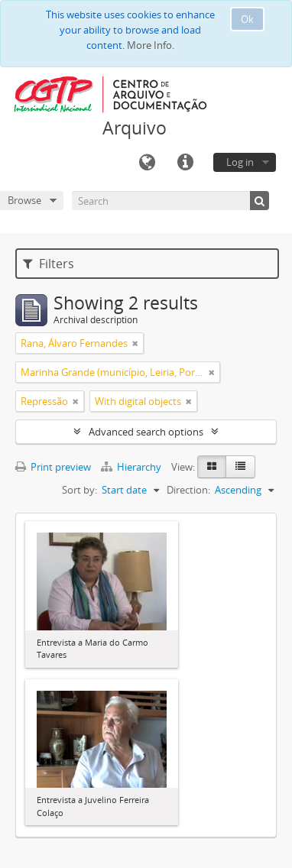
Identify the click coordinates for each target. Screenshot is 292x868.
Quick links (185, 163)
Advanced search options (146, 432)
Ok (247, 19)
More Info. (151, 45)
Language (147, 163)
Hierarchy (132, 467)
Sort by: (79, 490)
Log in (240, 162)
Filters (49, 264)
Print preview (53, 467)
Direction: (188, 490)
